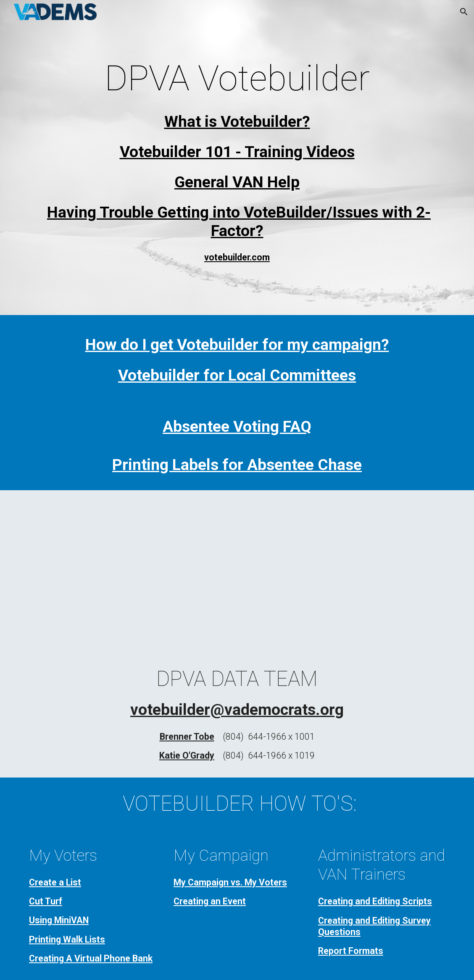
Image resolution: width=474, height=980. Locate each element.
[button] (464, 12)
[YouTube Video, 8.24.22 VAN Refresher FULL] (237, 570)
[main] (237, 78)
